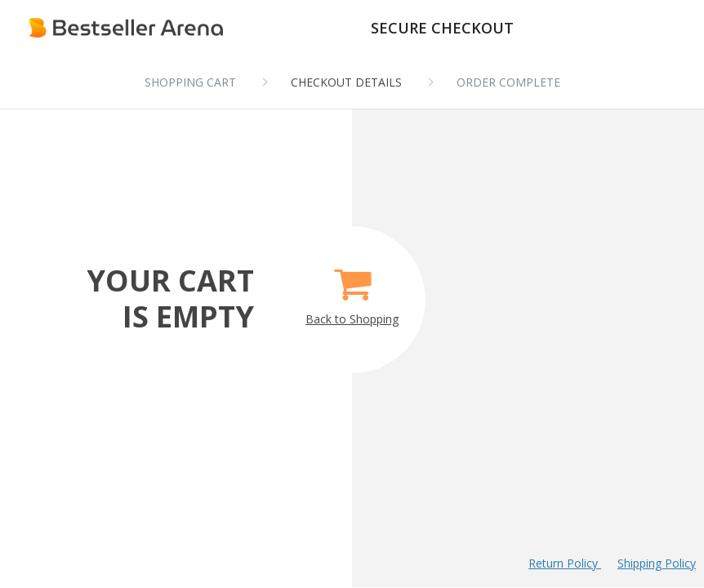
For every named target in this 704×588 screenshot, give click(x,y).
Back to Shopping (352, 291)
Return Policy (565, 563)
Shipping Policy (657, 563)
